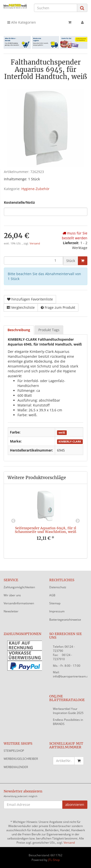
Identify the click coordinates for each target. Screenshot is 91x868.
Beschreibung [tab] (19, 330)
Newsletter (11, 611)
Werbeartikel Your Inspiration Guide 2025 (68, 711)
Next (78, 521)
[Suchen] (56, 8)
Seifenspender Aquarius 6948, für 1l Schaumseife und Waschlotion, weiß (45, 530)
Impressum (57, 611)
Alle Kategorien (22, 22)
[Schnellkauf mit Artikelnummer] (64, 761)
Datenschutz (58, 587)
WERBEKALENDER (16, 767)
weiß (62, 433)
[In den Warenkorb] (83, 261)
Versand (35, 243)
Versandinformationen (19, 603)
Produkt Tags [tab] (49, 330)
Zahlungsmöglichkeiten (19, 587)
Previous (13, 521)
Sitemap (55, 603)
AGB (52, 595)
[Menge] (33, 260)
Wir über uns (12, 595)
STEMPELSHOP (14, 751)
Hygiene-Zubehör (35, 189)
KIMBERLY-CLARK (70, 442)
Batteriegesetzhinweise (65, 620)
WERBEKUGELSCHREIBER (21, 759)
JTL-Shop (54, 860)
